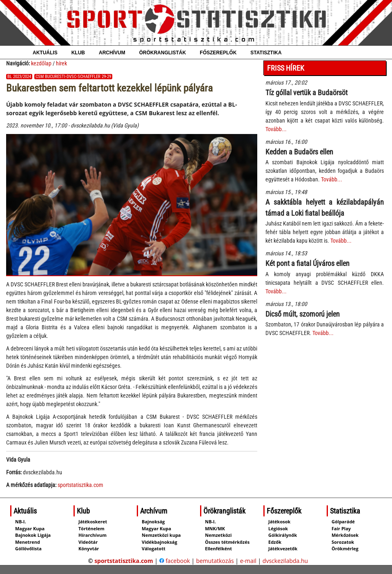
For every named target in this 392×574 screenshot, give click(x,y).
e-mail (248, 561)
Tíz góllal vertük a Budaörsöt (306, 93)
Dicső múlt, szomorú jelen (303, 314)
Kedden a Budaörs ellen (299, 152)
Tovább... (276, 129)
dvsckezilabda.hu (285, 561)
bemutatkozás (215, 561)
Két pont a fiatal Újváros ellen (307, 263)
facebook (175, 561)
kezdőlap (41, 63)
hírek (61, 63)
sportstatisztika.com (80, 485)
